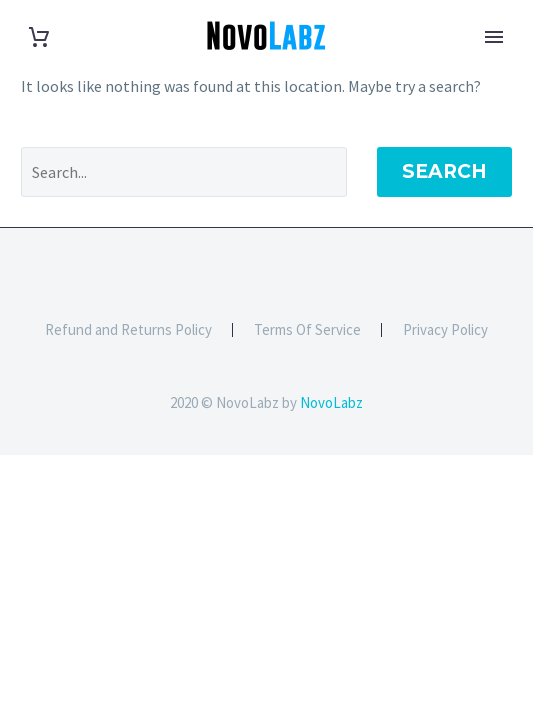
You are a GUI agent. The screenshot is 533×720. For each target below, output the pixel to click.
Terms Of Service (307, 330)
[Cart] (39, 37)
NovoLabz (331, 402)
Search (444, 171)
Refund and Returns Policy (128, 330)
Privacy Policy (445, 330)
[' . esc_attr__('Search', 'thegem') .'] (184, 172)
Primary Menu (494, 37)
